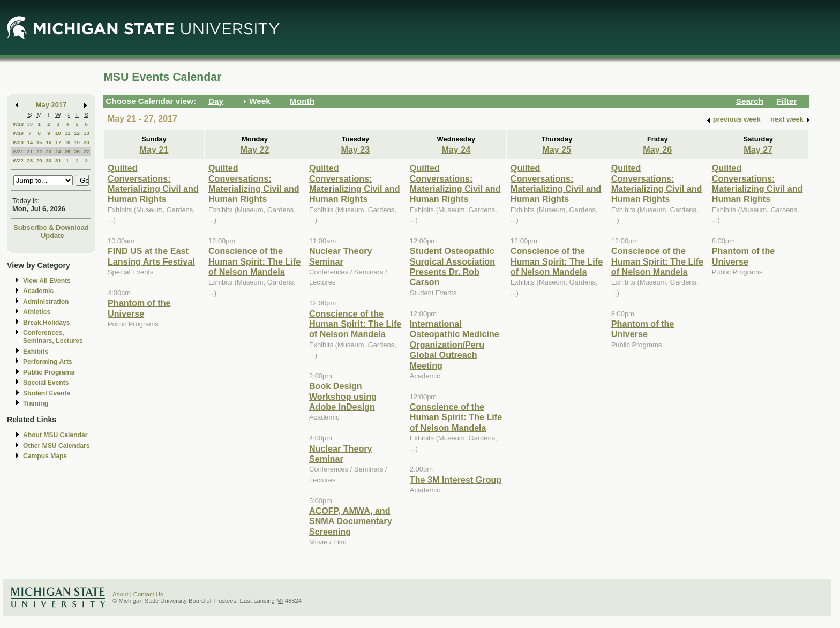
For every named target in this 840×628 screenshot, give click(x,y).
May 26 (657, 149)
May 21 (154, 149)
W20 (18, 142)
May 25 (557, 149)
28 (30, 160)
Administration (46, 302)
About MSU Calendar (55, 435)
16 (48, 142)
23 (48, 151)
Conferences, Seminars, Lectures (53, 337)
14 (30, 142)
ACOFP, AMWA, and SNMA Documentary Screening (351, 521)
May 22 (254, 149)
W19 (18, 133)
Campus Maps (45, 456)
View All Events (47, 281)
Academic (38, 291)
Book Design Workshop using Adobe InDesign (343, 396)
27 (87, 151)
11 (68, 133)
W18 (18, 124)
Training (36, 403)
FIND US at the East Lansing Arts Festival (151, 256)
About (121, 594)
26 (77, 151)
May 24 (456, 149)
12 (77, 133)
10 (58, 133)
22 (39, 151)
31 (58, 160)
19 (77, 142)
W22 (18, 160)
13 (87, 133)
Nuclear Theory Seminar (341, 256)
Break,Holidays (47, 323)
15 (39, 142)
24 (58, 151)
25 (68, 151)
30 (30, 124)
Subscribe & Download (51, 227)
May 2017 (51, 105)
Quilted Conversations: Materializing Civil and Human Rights (153, 183)
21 (30, 151)
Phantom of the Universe (139, 308)
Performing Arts (48, 362)
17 (58, 142)
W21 (18, 151)
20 (87, 142)
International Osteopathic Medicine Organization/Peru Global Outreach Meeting (455, 345)
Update (52, 235)
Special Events (46, 383)
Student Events (47, 393)
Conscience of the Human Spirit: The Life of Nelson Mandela (254, 261)
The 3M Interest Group (456, 480)
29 (39, 160)
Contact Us (148, 594)
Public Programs (49, 372)
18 (68, 142)
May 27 (758, 149)
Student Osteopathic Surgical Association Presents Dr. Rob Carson (452, 266)
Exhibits (36, 352)
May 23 (355, 149)
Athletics (37, 312)
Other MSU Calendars (57, 446)
